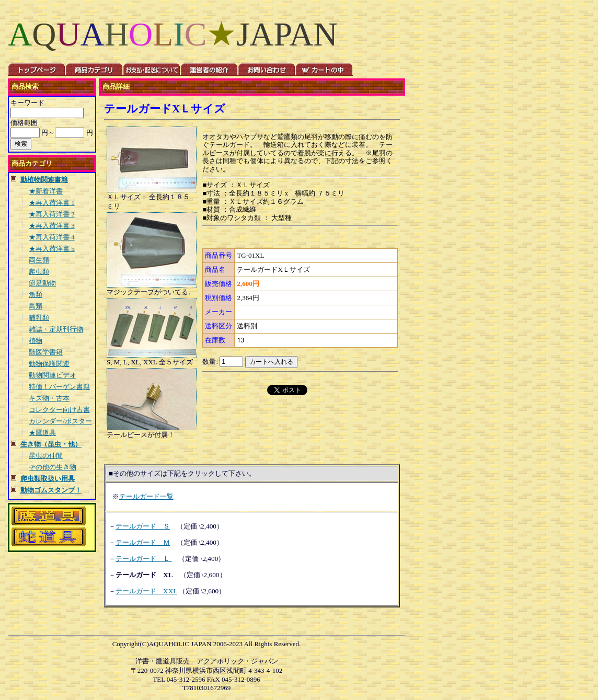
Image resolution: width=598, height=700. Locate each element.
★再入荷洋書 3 (52, 226)
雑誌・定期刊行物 (56, 329)
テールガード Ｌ (143, 559)
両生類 (39, 260)
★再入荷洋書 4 (52, 237)
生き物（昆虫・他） (51, 444)
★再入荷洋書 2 (52, 214)
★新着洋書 (46, 191)
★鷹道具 (42, 433)
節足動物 (42, 283)
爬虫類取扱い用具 (48, 479)
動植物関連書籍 (44, 180)
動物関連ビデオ (53, 375)
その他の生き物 (53, 467)
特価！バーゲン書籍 (59, 387)
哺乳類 (39, 318)
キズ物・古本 (49, 398)
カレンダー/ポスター (60, 421)
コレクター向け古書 (59, 410)
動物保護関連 (49, 364)
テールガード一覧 (146, 496)
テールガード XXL (146, 591)
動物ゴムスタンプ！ (51, 490)
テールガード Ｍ (143, 542)
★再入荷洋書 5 (52, 249)
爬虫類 (39, 272)
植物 (36, 341)
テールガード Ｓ (143, 526)
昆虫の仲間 (46, 456)
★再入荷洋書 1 (52, 203)
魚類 (36, 295)
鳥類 (36, 306)
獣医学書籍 (46, 352)
